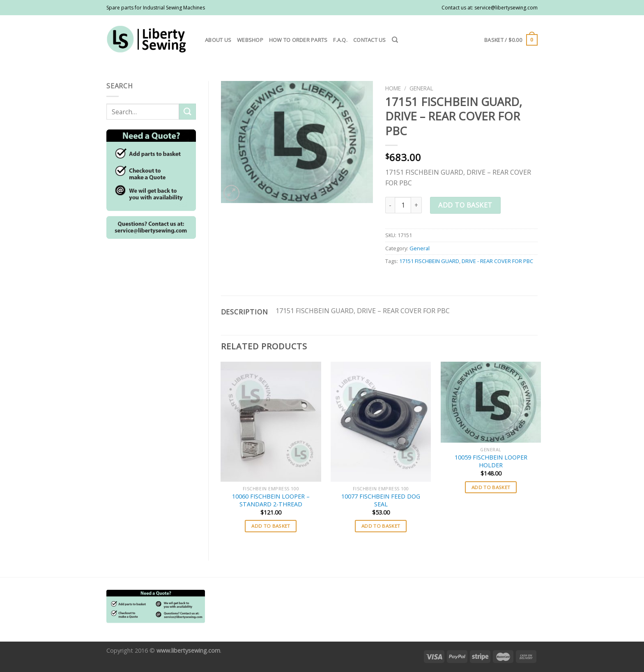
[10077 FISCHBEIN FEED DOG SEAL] (381, 422)
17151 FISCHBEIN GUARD (429, 261)
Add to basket (465, 205)
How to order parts (298, 40)
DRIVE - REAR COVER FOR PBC (497, 261)
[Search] (395, 40)
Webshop (250, 40)
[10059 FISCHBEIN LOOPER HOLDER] (491, 402)
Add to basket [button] (271, 526)
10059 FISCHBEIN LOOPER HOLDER (491, 461)
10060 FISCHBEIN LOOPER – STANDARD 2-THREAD (271, 500)
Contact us (370, 40)
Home (393, 88)
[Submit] (187, 112)
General (421, 88)
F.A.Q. (340, 40)
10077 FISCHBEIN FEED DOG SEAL (381, 500)
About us (218, 40)
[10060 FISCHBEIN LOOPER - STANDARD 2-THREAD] (271, 422)
